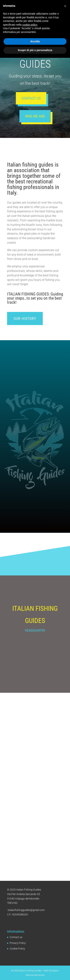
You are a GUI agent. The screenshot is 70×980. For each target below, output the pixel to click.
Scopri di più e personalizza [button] (35, 972)
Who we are (35, 116)
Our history (25, 318)
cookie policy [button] (30, 947)
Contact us (31, 98)
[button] (65, 928)
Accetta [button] (35, 964)
